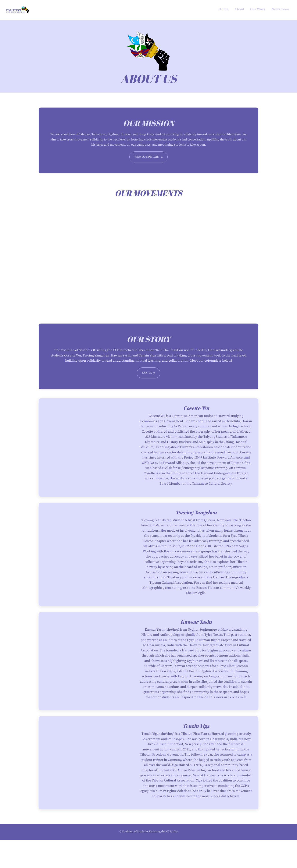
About (239, 9)
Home (224, 9)
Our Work (258, 9)
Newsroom (280, 9)
